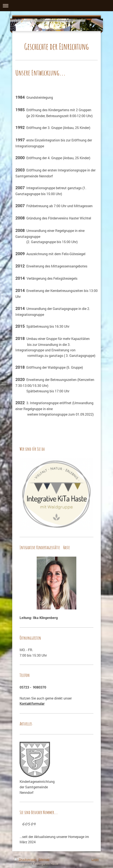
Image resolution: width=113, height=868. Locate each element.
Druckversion (26, 860)
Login (95, 860)
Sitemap (44, 860)
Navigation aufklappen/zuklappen (56, 6)
